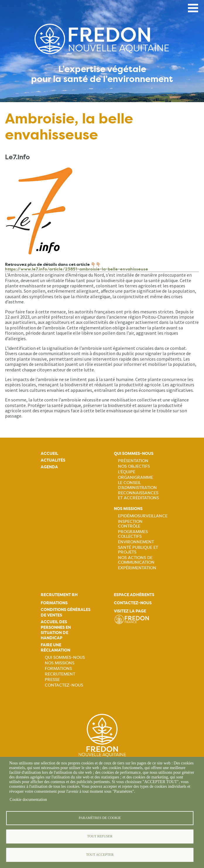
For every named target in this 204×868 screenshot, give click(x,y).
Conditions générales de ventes (66, 612)
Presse (52, 680)
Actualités (53, 460)
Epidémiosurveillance (143, 516)
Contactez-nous (64, 685)
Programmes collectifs (133, 534)
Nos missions (128, 509)
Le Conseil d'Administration (137, 485)
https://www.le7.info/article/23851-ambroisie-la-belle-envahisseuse (77, 269)
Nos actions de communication (136, 560)
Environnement (136, 542)
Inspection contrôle (130, 524)
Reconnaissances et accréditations (138, 495)
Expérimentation (137, 568)
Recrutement (60, 674)
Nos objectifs (134, 466)
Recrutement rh (59, 595)
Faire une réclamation (55, 648)
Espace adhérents (134, 595)
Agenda (49, 467)
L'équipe (127, 472)
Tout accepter (100, 855)
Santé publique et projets (138, 550)
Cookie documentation (28, 800)
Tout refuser (100, 836)
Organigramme (136, 477)
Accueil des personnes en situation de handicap (56, 630)
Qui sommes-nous (134, 454)
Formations (54, 603)
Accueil (49, 454)
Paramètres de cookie (100, 818)
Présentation (133, 461)
